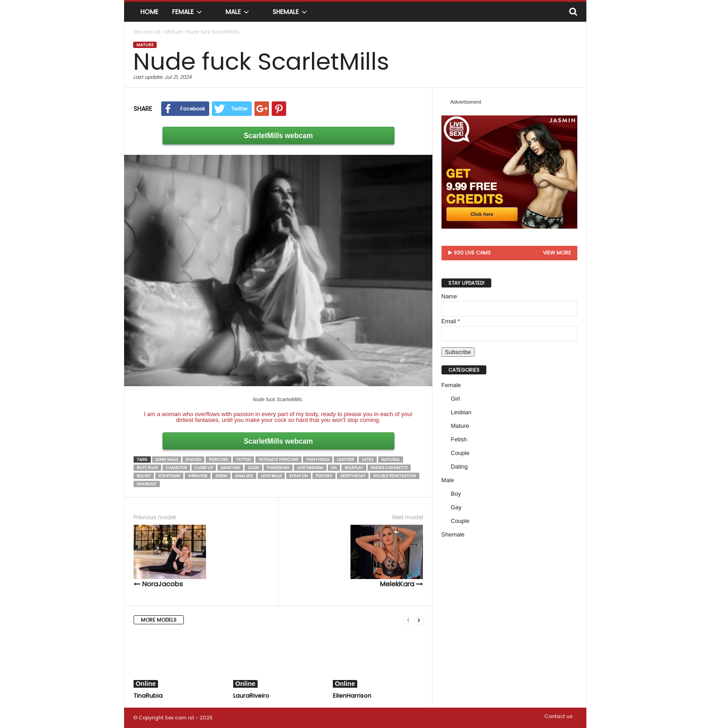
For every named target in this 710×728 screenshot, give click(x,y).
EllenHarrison (352, 696)
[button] (573, 12)
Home (149, 12)
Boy (456, 494)
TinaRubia (148, 696)
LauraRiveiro (251, 696)
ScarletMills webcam (278, 136)
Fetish (459, 439)
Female (188, 12)
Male (239, 12)
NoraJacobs (170, 557)
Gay (456, 507)
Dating (460, 467)
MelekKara (387, 557)
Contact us (559, 716)
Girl (456, 399)
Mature (145, 45)
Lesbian (461, 412)
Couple (460, 453)
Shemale (291, 12)
